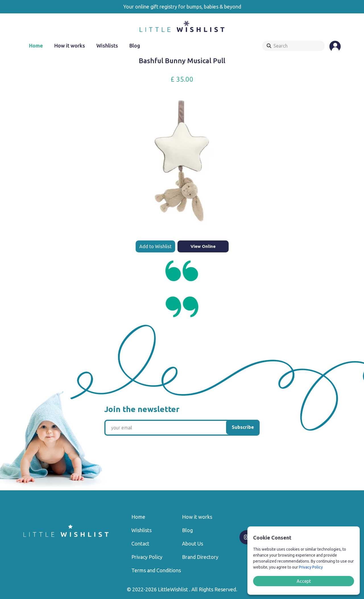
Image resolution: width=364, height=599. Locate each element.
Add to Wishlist (155, 246)
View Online (203, 246)
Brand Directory (200, 557)
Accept (304, 581)
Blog (135, 46)
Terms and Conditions (156, 570)
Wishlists (107, 46)
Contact (140, 544)
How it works (70, 46)
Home (36, 46)
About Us (193, 544)
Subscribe (243, 427)
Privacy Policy (147, 557)
